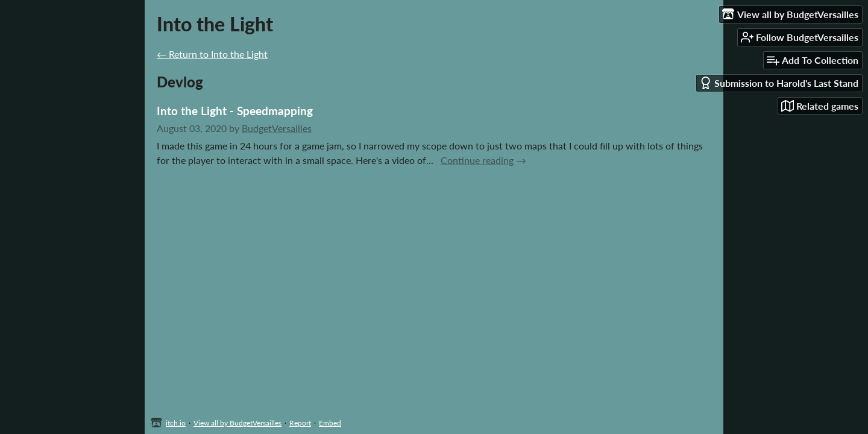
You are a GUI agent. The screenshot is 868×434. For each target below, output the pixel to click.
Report (300, 423)
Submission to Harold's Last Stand (779, 83)
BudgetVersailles (277, 128)
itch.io (176, 423)
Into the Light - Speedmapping (235, 111)
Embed (330, 423)
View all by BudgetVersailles (237, 423)
